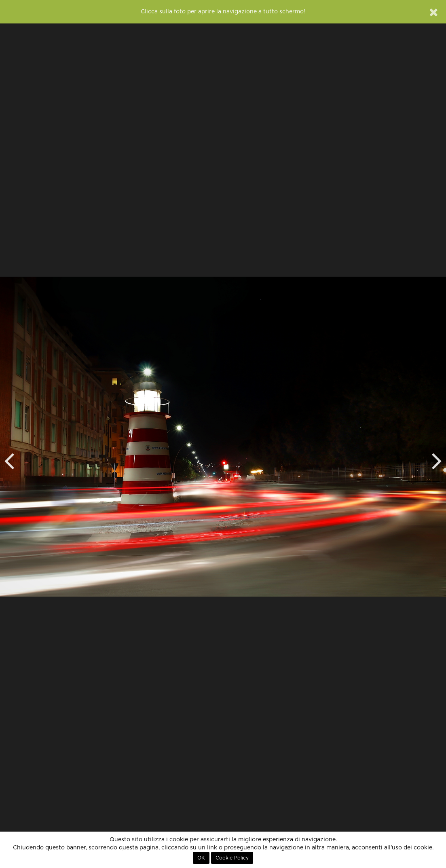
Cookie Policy (232, 858)
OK (201, 858)
